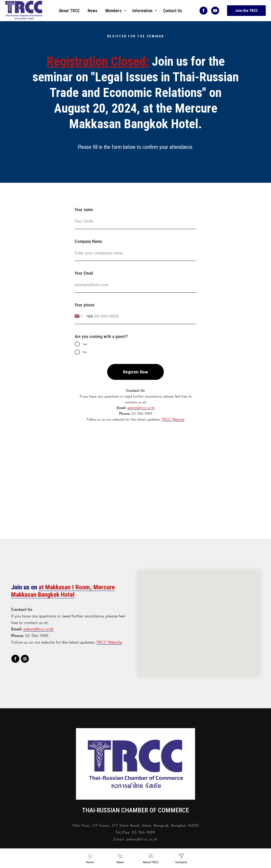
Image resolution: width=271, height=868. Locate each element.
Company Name (88, 241)
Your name (84, 210)
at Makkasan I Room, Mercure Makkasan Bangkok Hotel (63, 591)
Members (114, 11)
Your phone (85, 305)
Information (143, 11)
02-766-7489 (144, 832)
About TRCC (69, 11)
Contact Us (173, 11)
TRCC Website (173, 419)
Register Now (135, 372)
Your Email (84, 273)
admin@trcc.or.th (141, 408)
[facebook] (204, 11)
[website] (25, 659)
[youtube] (215, 11)
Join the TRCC (246, 11)
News (92, 11)
